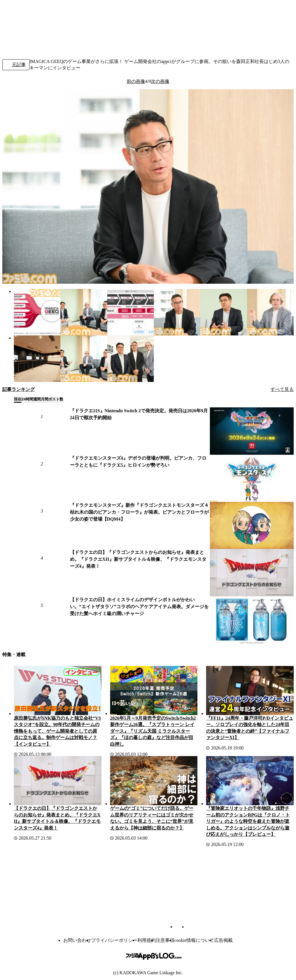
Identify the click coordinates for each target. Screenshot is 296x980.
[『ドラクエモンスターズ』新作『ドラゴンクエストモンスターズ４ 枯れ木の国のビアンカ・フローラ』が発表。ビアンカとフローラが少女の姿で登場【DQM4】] (252, 525)
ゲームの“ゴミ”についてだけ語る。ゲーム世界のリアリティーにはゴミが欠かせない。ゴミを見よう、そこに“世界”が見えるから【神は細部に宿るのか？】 (152, 818)
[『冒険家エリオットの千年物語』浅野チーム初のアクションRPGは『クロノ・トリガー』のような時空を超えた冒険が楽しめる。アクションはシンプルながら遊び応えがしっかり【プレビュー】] (250, 781)
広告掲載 (223, 940)
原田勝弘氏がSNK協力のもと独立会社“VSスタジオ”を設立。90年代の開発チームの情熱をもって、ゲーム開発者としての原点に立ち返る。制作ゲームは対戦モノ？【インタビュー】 (57, 731)
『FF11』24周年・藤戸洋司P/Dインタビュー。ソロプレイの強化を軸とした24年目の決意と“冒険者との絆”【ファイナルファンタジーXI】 (249, 728)
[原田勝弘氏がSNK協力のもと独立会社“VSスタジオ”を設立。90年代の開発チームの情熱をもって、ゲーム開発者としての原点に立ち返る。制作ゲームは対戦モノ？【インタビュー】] (58, 691)
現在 (18, 399)
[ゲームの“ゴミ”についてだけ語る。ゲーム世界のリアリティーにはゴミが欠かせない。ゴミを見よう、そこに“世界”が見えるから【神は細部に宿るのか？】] (154, 781)
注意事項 (165, 940)
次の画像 (160, 81)
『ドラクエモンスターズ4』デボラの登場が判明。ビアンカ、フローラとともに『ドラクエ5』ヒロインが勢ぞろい (138, 462)
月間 (45, 399)
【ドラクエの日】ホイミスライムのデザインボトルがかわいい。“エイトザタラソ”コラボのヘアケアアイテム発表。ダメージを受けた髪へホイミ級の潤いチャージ (139, 607)
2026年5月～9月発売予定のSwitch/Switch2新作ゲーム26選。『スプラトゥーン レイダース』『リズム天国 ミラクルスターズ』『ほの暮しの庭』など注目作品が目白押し (153, 731)
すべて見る (282, 389)
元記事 (16, 65)
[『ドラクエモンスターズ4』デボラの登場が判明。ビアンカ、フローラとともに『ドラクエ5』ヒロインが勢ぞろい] (252, 478)
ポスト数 (56, 399)
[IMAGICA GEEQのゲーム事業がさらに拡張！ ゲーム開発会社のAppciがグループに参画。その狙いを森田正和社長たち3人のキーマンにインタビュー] (37, 312)
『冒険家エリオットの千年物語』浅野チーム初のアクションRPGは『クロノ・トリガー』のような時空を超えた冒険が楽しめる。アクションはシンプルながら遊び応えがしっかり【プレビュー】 (248, 821)
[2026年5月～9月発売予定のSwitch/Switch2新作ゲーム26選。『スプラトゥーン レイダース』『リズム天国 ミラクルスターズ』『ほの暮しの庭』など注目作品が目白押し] (154, 691)
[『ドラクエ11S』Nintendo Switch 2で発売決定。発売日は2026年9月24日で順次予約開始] (252, 431)
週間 (37, 399)
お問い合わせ (77, 940)
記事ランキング (18, 389)
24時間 (27, 399)
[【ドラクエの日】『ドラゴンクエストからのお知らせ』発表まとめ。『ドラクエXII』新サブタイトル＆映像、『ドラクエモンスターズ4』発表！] (252, 572)
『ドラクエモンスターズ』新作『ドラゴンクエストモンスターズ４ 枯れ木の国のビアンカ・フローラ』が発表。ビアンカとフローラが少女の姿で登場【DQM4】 (140, 512)
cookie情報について (194, 940)
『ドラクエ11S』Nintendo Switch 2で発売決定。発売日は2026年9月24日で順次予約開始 (139, 414)
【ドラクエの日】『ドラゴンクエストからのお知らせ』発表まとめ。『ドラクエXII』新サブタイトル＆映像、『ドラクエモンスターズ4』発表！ (138, 559)
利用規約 (147, 940)
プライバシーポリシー (114, 940)
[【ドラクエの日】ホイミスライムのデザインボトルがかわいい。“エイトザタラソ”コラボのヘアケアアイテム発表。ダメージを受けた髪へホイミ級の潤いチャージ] (252, 620)
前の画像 (136, 81)
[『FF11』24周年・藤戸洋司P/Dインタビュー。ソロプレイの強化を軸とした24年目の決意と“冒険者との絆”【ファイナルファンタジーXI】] (250, 691)
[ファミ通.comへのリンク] (22, 14)
